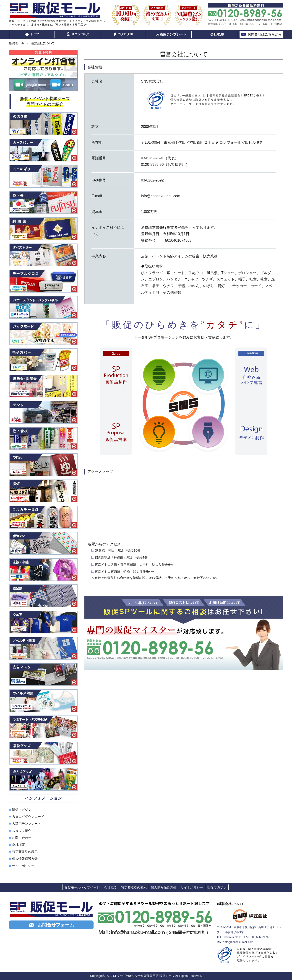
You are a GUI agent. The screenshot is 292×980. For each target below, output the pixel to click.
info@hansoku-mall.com (239, 942)
